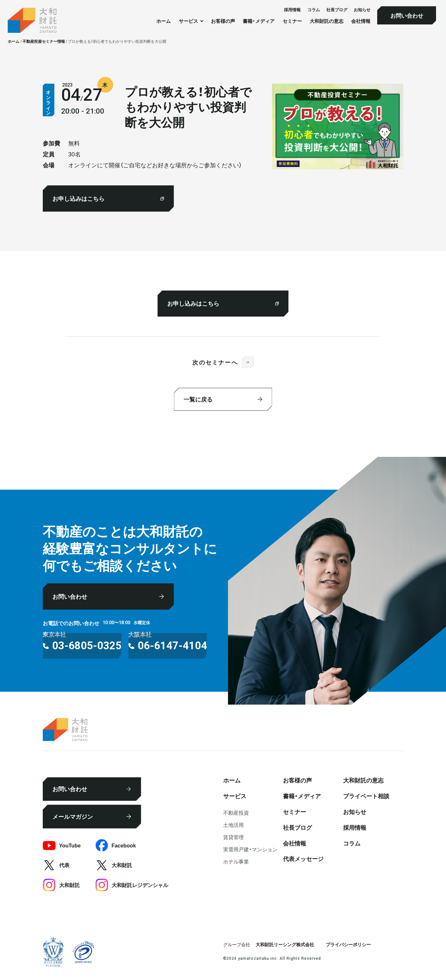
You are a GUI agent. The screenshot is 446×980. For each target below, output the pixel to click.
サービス (235, 796)
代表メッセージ (303, 859)
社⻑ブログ (337, 9)
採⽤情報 (292, 9)
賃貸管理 (233, 837)
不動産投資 (236, 812)
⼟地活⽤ (233, 825)
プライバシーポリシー (348, 944)
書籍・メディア (259, 21)
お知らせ (362, 9)
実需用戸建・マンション (250, 849)
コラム (314, 9)
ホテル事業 (236, 861)
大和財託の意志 (327, 21)
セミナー (292, 21)
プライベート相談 (366, 796)
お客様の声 (223, 21)
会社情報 (361, 21)
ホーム (164, 21)
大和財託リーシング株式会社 (285, 944)
